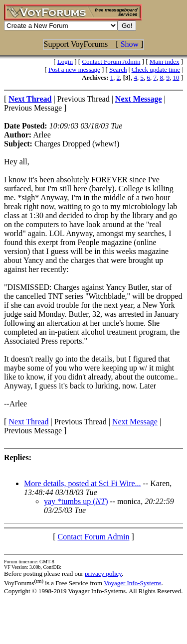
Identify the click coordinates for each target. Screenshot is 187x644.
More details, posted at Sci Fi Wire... (83, 483)
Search (118, 69)
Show (130, 44)
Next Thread (28, 422)
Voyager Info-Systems (133, 583)
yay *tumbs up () (76, 501)
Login (65, 62)
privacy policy (103, 574)
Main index (165, 62)
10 (176, 77)
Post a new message (74, 69)
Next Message (135, 422)
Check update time (156, 69)
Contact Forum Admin (111, 62)
